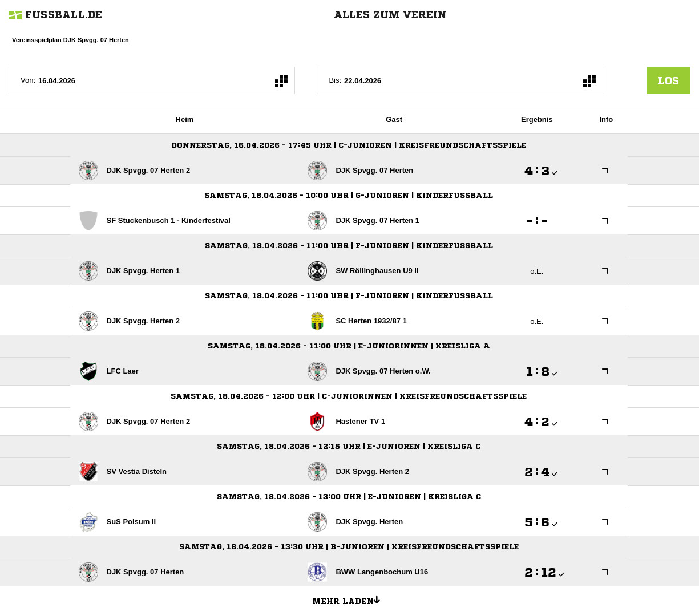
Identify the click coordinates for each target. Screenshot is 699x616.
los (668, 80)
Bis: (335, 80)
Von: (28, 80)
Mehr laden (350, 599)
